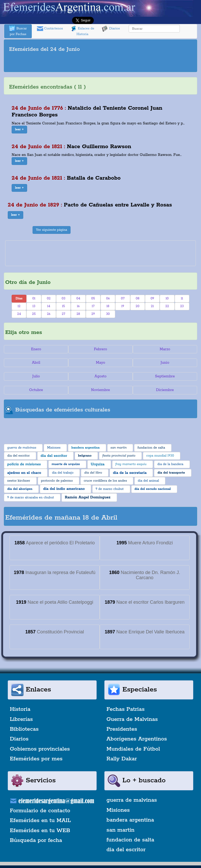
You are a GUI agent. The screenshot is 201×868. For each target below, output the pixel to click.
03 (63, 298)
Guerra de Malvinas (132, 719)
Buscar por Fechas (18, 31)
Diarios (111, 29)
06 (108, 298)
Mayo (100, 363)
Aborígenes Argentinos (137, 739)
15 (63, 306)
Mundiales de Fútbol (133, 749)
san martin (121, 830)
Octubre (36, 390)
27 (63, 314)
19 (123, 306)
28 (78, 314)
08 (137, 298)
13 (34, 306)
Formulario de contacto (40, 811)
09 (152, 298)
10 (167, 298)
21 (152, 306)
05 (93, 298)
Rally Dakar (122, 759)
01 (34, 298)
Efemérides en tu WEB (40, 831)
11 (182, 298)
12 (19, 306)
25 (34, 314)
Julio (36, 376)
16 (78, 306)
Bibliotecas (24, 729)
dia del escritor (126, 850)
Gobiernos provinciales (40, 749)
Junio (165, 363)
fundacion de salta (130, 840)
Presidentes (122, 729)
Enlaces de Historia (82, 31)
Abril (36, 363)
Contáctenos (50, 29)
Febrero (100, 349)
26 (49, 314)
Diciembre (165, 390)
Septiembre (165, 376)
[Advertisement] (100, 63)
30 (108, 314)
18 (108, 306)
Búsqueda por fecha (36, 840)
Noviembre (100, 390)
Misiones (118, 810)
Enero (36, 349)
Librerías (21, 719)
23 (182, 306)
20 (137, 306)
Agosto (101, 376)
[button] (19, 130)
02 (49, 298)
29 (93, 314)
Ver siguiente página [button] (52, 230)
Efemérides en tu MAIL (40, 821)
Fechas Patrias (126, 709)
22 (167, 306)
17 (93, 306)
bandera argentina (130, 820)
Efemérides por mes (36, 759)
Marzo (165, 349)
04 (78, 298)
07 (123, 298)
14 (49, 306)
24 (19, 314)
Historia (20, 709)
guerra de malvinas (132, 800)
